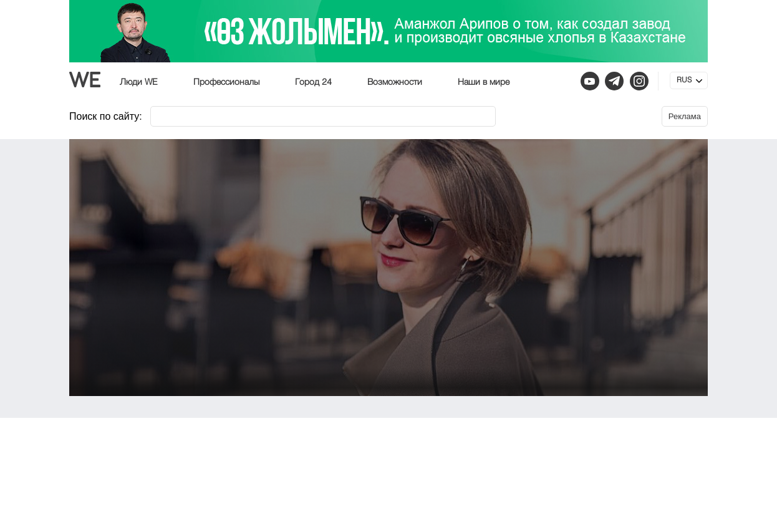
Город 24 (313, 82)
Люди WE (139, 82)
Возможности (395, 82)
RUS (684, 80)
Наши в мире (484, 82)
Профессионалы (226, 82)
